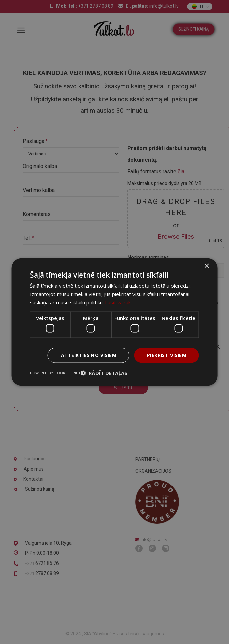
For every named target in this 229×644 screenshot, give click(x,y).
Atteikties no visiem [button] (89, 355)
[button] (104, 373)
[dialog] (114, 322)
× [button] (207, 266)
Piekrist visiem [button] (167, 355)
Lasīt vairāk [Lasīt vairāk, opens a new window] (118, 302)
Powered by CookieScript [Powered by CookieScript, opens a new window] (55, 372)
